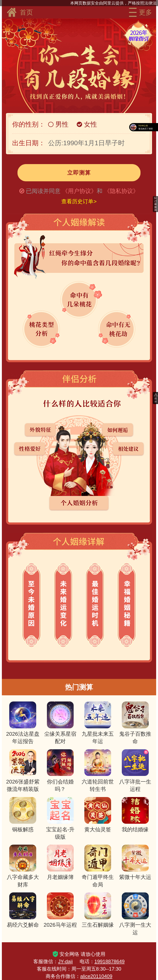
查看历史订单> (79, 201)
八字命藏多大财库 (23, 866)
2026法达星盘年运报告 (23, 723)
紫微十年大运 (135, 862)
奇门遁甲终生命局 (98, 866)
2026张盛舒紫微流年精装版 (23, 771)
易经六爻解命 (23, 910)
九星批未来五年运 (98, 723)
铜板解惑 (23, 815)
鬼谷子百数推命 (135, 723)
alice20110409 (96, 976)
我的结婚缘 (135, 815)
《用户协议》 (79, 191)
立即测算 (79, 173)
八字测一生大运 (135, 914)
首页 (19, 12)
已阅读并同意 (43, 191)
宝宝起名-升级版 (60, 818)
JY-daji (65, 961)
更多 (139, 12)
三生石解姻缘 (98, 910)
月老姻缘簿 (60, 862)
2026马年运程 (60, 910)
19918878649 (110, 961)
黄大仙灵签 (98, 815)
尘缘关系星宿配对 (60, 723)
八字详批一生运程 (135, 771)
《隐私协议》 (121, 191)
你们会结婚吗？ (60, 771)
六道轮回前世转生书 (98, 771)
